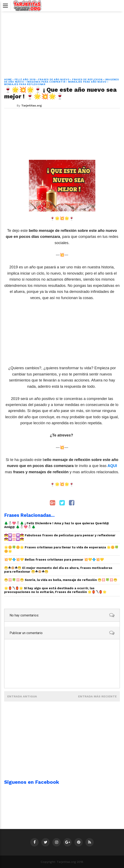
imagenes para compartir (46, 82)
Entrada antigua (22, 696)
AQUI (112, 466)
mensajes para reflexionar (25, 84)
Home (8, 80)
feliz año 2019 (25, 80)
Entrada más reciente (97, 696)
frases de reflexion (87, 80)
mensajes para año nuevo (87, 82)
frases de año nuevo (54, 80)
